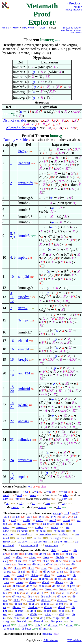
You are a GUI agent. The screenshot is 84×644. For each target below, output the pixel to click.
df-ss (69, 568)
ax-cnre (22, 541)
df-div (34, 614)
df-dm (16, 586)
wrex (33, 495)
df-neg (19, 614)
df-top (70, 625)
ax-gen (16, 517)
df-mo (32, 557)
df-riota (17, 596)
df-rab (50, 564)
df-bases (27, 629)
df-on (21, 589)
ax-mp (57, 513)
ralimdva (25, 440)
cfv (18, 499)
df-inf (62, 607)
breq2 (22, 151)
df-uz (29, 618)
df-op (7, 575)
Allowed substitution (21, 128)
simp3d (24, 277)
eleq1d (23, 341)
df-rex (7, 564)
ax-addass (26, 534)
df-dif (31, 568)
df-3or (15, 554)
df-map (45, 604)
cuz (48, 503)
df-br (47, 575)
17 (12, 371)
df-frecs (46, 600)
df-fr (6, 582)
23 (12, 440)
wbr (65, 495)
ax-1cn (39, 527)
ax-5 (41, 517)
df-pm (59, 604)
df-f (28, 593)
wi (27, 492)
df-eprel (43, 579)
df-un (44, 568)
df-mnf (19, 611)
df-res (42, 586)
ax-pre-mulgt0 (30, 545)
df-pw (47, 572)
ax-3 (6, 517)
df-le (62, 611)
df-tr (17, 579)
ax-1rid (38, 538)
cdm (6, 499)
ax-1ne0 (22, 538)
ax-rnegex (56, 538)
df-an (65, 550)
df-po (58, 579)
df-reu (36, 564)
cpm (65, 499)
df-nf (7, 557)
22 (12, 421)
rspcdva (24, 297)
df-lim (34, 589)
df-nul (21, 572)
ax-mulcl (41, 531)
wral (19, 495)
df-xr (33, 611)
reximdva (25, 460)
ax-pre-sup (52, 545)
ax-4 (29, 517)
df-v (62, 564)
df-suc (48, 589)
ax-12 (53, 520)
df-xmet (23, 625)
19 (12, 375)
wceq (64, 492)
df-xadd (21, 621)
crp (64, 503)
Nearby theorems (74, 10)
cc (7, 503)
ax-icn (54, 527)
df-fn (17, 593)
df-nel (59, 561)
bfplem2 (47, 634)
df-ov (31, 596)
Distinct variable (14, 120)
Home (16, 28)
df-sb (19, 557)
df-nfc (32, 561)
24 (12, 460)
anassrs (24, 421)
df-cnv (59, 582)
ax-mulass (45, 534)
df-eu (46, 557)
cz (33, 503)
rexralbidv (26, 183)
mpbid (23, 257)
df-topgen (56, 621)
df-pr (72, 572)
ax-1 (67, 513)
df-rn (29, 586)
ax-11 (40, 520)
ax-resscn (22, 527)
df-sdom (33, 607)
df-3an (29, 554)
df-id (29, 579)
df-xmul (38, 621)
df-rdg (18, 604)
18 (12, 359)
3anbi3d (24, 163)
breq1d (23, 359)
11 (12, 297)
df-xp (32, 582)
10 (12, 277)
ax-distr (63, 534)
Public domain (51, 640)
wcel (6, 495)
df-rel (46, 582)
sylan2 (23, 405)
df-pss (7, 572)
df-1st (17, 600)
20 (12, 391)
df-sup (48, 607)
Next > (78, 7)
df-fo (53, 593)
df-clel (18, 561)
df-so (70, 579)
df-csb (17, 568)
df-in (57, 568)
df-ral (72, 561)
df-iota (63, 589)
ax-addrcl (23, 531)
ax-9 (14, 520)
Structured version (72, 28)
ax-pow (32, 524)
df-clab (60, 557)
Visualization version (71, 30)
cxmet (15, 507)
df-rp (56, 618)
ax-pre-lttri (40, 541)
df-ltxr (48, 611)
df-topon (9, 629)
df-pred (71, 586)
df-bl (38, 625)
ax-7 (65, 517)
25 (12, 479)
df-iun (34, 575)
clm (59, 507)
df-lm (42, 629)
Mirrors (5, 28)
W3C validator (74, 640)
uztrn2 (23, 308)
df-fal (56, 554)
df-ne (46, 561)
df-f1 (40, 593)
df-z (16, 618)
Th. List (41, 28)
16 (12, 341)
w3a (49, 492)
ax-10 (26, 520)
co (48, 499)
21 (12, 407)
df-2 (62, 614)
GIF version (76, 33)
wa (36, 492)
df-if (34, 572)
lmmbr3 (24, 236)
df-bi (53, 550)
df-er (31, 604)
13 (12, 475)
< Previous (74, 3)
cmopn (42, 507)
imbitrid (24, 389)
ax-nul (17, 524)
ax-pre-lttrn (61, 541)
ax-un (59, 524)
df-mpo (62, 596)
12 (12, 301)
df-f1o (66, 593)
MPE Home (28, 28)
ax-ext (66, 520)
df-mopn (53, 625)
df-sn (60, 572)
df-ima (56, 586)
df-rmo (22, 564)
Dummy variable (15, 140)
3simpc (24, 320)
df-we (19, 582)
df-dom (17, 607)
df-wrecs (62, 600)
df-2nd (31, 600)
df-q (43, 618)
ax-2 (75, 513)
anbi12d (24, 373)
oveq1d (24, 349)
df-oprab (46, 596)
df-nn (48, 614)
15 (12, 387)
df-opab (61, 575)
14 (12, 403)
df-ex (69, 554)
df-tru (43, 554)
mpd (22, 477)
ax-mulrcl (59, 531)
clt (21, 503)
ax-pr (46, 524)
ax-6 (53, 517)
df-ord (8, 589)
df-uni (20, 575)
